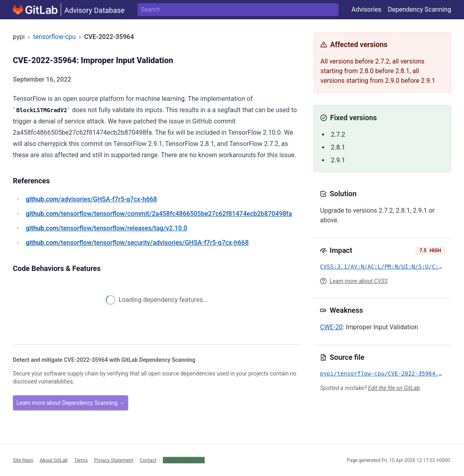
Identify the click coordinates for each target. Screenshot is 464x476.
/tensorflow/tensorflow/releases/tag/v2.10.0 (107, 228)
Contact (148, 460)
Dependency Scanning (419, 9)
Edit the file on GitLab (394, 388)
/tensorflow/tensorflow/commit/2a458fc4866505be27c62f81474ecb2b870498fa (159, 214)
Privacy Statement (114, 460)
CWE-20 (331, 327)
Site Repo (23, 460)
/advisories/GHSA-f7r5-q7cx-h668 (91, 199)
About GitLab (54, 460)
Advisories (366, 9)
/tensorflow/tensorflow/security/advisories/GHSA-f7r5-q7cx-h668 (137, 243)
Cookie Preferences (184, 460)
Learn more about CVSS (359, 281)
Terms (81, 460)
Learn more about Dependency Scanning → (71, 403)
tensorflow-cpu (54, 37)
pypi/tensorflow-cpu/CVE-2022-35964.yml (384, 373)
